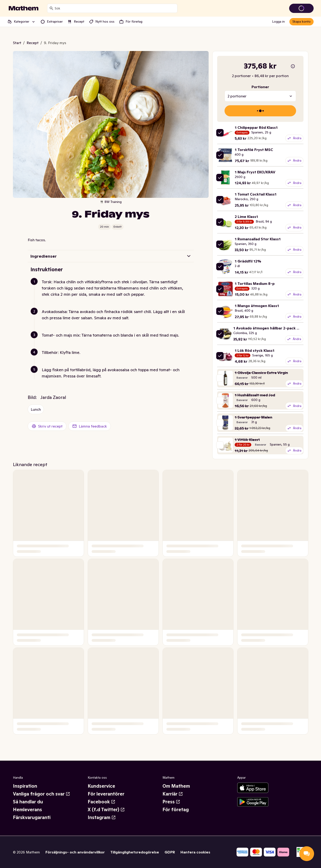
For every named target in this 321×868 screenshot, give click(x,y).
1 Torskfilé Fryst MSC (254, 150)
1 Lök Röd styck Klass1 (255, 350)
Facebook (102, 802)
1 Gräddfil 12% (248, 261)
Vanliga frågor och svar (42, 794)
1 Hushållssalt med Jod (255, 395)
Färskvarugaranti (32, 817)
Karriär (173, 794)
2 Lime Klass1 (246, 217)
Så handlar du (28, 802)
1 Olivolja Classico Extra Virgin (261, 373)
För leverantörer (106, 794)
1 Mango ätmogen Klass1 (257, 306)
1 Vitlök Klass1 (247, 440)
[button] (113, 294)
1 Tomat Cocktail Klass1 (256, 194)
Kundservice (101, 786)
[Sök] (51, 8)
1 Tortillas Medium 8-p (255, 283)
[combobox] (115, 8)
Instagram (102, 817)
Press (171, 802)
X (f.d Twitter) (106, 810)
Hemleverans (27, 810)
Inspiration (25, 786)
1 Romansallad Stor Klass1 (258, 239)
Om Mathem (176, 786)
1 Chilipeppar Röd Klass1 (256, 127)
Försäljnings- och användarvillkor (75, 852)
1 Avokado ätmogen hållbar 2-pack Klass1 (270, 328)
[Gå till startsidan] (24, 8)
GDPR (170, 852)
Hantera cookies (195, 852)
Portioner (260, 87)
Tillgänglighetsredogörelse (135, 852)
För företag (176, 810)
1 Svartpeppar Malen (253, 417)
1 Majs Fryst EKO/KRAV (255, 172)
